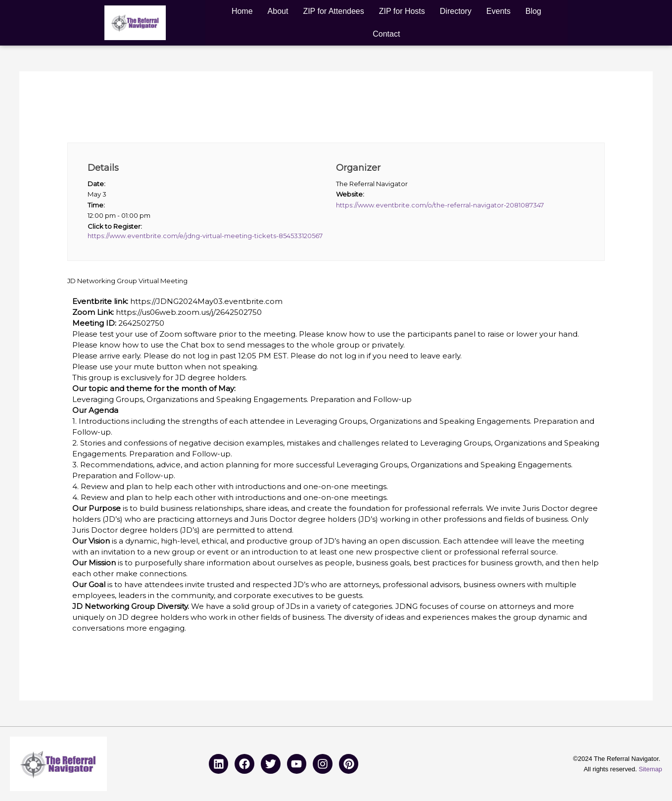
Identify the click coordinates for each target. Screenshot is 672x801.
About (278, 11)
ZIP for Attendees (333, 11)
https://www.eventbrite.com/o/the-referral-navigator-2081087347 (440, 205)
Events (499, 11)
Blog (533, 11)
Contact (386, 34)
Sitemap (650, 769)
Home (242, 11)
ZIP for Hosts (402, 11)
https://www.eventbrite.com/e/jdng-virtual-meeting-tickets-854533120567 (205, 236)
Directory (456, 11)
